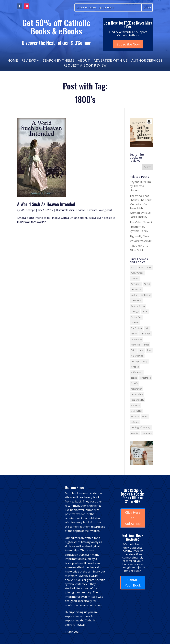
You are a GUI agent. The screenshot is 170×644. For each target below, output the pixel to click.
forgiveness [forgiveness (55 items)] (136, 339)
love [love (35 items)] (149, 350)
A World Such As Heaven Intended (46, 204)
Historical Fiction (65, 210)
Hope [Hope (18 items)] (141, 350)
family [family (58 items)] (134, 334)
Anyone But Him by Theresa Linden (140, 186)
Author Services (147, 61)
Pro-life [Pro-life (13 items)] (134, 383)
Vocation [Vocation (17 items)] (135, 433)
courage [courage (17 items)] (135, 312)
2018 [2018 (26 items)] (141, 267)
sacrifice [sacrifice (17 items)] (135, 416)
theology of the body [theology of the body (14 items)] (141, 427)
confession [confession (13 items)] (146, 295)
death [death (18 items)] (145, 312)
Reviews (29, 61)
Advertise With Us (111, 61)
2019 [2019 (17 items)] (149, 267)
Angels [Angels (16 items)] (147, 284)
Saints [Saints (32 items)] (145, 416)
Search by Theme (59, 61)
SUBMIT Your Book (133, 582)
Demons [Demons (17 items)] (135, 323)
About (84, 61)
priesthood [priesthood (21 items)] (146, 378)
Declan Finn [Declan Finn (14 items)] (136, 317)
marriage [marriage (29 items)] (135, 361)
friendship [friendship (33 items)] (136, 345)
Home (13, 61)
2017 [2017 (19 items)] (133, 267)
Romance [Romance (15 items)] (135, 405)
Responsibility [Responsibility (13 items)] (137, 400)
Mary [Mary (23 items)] (145, 361)
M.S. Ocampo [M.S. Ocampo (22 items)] (137, 356)
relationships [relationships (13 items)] (137, 394)
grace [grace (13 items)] (146, 345)
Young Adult (105, 210)
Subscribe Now (128, 44)
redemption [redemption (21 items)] (136, 389)
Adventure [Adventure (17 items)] (136, 284)
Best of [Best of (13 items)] (134, 295)
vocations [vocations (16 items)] (147, 433)
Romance (92, 210)
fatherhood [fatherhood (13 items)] (145, 334)
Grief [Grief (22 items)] (133, 350)
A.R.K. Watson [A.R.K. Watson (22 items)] (137, 273)
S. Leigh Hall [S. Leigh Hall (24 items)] (136, 411)
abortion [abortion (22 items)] (135, 279)
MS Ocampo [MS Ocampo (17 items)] (137, 372)
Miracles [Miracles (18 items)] (135, 367)
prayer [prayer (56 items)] (134, 378)
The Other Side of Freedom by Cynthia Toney (141, 227)
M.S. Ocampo (28, 210)
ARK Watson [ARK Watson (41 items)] (136, 290)
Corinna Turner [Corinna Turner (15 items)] (138, 306)
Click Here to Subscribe (133, 518)
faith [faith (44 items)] (147, 328)
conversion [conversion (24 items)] (136, 301)
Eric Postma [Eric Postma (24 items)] (136, 328)
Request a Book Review (85, 66)
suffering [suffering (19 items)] (135, 422)
